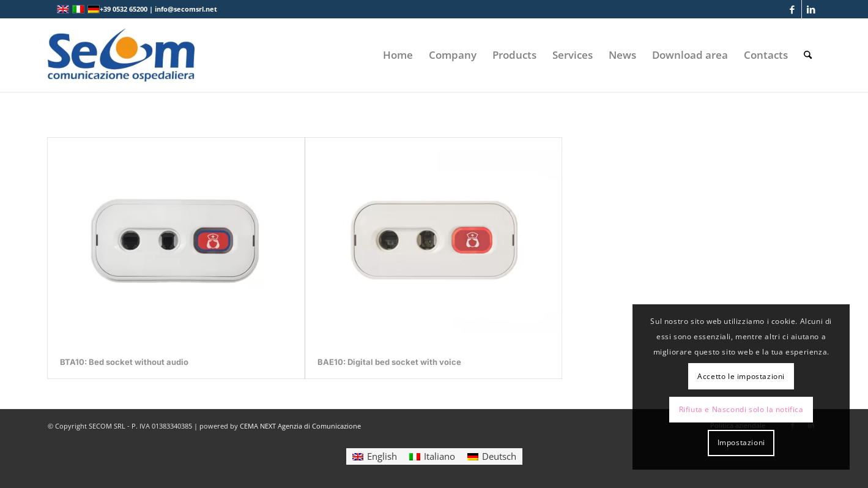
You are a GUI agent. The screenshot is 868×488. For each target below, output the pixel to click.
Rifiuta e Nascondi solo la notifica (741, 409)
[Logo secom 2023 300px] (121, 55)
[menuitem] (398, 55)
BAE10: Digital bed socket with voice (389, 362)
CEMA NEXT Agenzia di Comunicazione (300, 426)
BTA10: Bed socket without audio (124, 362)
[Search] (808, 55)
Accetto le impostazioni (741, 376)
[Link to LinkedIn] (811, 9)
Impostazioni (741, 442)
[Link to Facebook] (792, 9)
